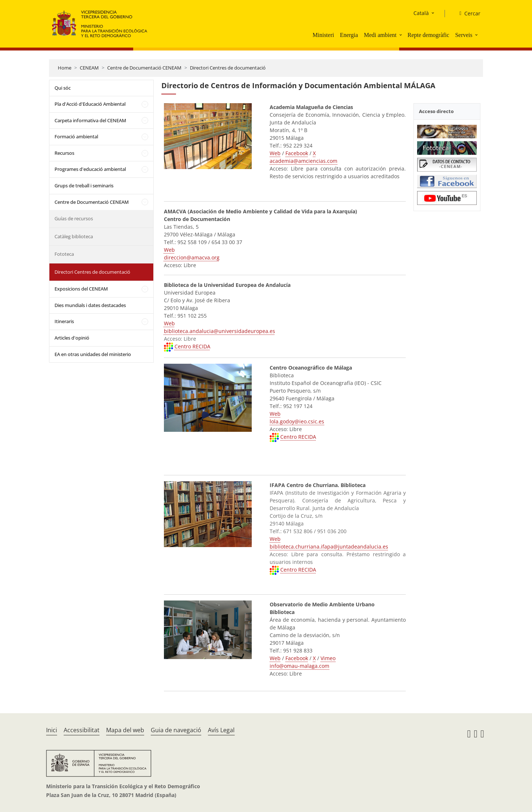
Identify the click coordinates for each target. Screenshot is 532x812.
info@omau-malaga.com (299, 666)
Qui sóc (63, 88)
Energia (349, 35)
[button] (401, 35)
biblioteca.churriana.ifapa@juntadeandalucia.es (329, 547)
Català (421, 13)
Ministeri (323, 35)
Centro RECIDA (192, 346)
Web (275, 153)
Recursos (64, 153)
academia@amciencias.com (304, 161)
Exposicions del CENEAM (81, 289)
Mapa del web (125, 730)
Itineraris (64, 321)
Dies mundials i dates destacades (90, 305)
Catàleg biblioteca (74, 236)
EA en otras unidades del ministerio (93, 354)
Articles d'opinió (72, 338)
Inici (52, 730)
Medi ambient (380, 35)
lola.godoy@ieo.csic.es (297, 421)
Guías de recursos (74, 218)
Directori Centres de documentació (228, 68)
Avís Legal (221, 730)
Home (65, 68)
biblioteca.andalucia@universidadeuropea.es (220, 331)
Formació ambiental (76, 136)
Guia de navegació (176, 730)
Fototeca (64, 254)
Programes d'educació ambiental (90, 169)
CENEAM (89, 68)
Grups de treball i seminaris (84, 186)
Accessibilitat (82, 730)
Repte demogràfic (428, 35)
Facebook (297, 153)
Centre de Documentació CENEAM (144, 68)
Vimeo (328, 658)
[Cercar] (467, 14)
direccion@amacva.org (192, 257)
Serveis (464, 35)
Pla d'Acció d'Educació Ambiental (90, 104)
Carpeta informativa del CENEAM (90, 120)
